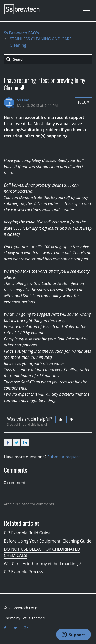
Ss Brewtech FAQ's (21, 33)
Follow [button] (83, 102)
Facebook (8, 443)
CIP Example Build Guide (27, 533)
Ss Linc (23, 100)
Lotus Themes (33, 618)
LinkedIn (25, 443)
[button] (86, 11)
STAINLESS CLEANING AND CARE (41, 39)
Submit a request (64, 457)
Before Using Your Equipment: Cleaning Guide (48, 541)
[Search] (48, 59)
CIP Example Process (24, 572)
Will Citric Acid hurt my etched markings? (43, 564)
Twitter (16, 443)
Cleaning (18, 45)
